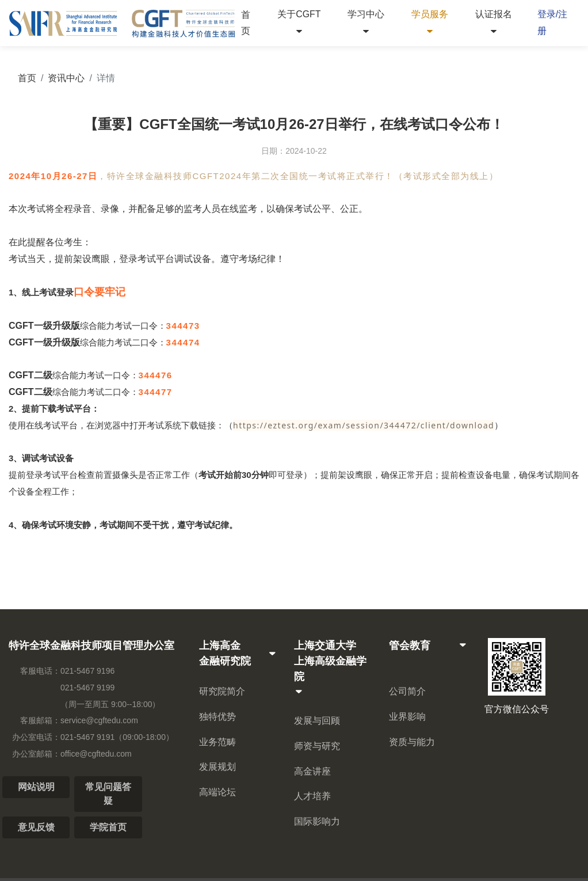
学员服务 (430, 22)
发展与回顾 (317, 721)
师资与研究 (317, 746)
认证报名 (494, 22)
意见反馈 (36, 827)
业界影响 (407, 717)
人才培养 (312, 796)
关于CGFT (299, 22)
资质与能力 (412, 742)
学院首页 (108, 827)
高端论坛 (217, 792)
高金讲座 (312, 771)
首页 (246, 22)
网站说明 (36, 787)
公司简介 (407, 691)
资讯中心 (66, 78)
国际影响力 (317, 821)
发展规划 (217, 767)
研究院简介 (222, 691)
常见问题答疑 (108, 794)
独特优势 (217, 717)
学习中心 (366, 22)
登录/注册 (552, 22)
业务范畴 (217, 742)
